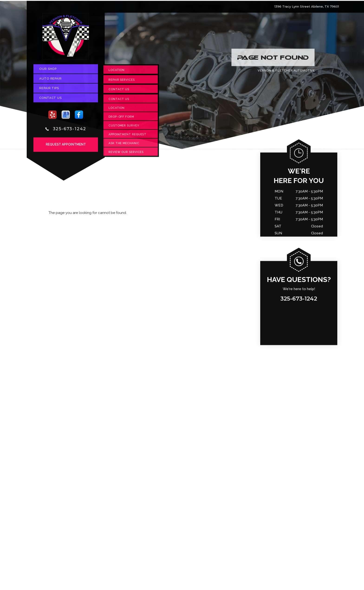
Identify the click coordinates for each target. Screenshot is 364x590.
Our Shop (48, 70)
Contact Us (50, 99)
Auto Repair (50, 80)
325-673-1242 (70, 130)
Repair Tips (49, 90)
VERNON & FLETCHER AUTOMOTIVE (286, 72)
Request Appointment (66, 146)
